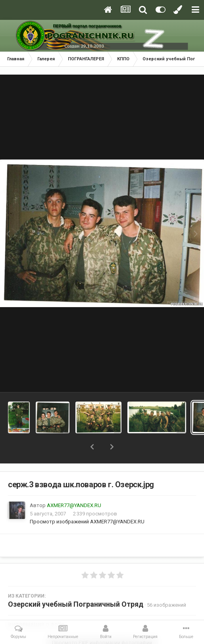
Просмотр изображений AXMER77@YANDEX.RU (87, 522)
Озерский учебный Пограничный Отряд (76, 604)
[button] (92, 447)
